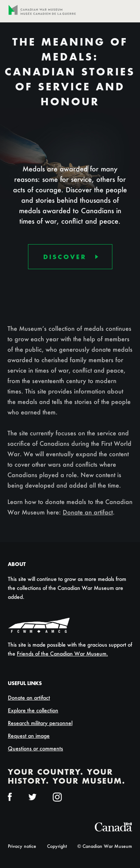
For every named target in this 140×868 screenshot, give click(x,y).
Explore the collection (33, 710)
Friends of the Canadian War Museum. (62, 654)
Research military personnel (40, 723)
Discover (65, 258)
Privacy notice (22, 846)
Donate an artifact (88, 512)
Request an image (29, 736)
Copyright (57, 846)
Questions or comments (35, 748)
